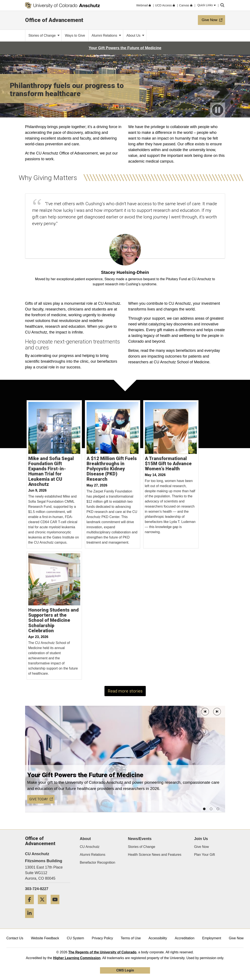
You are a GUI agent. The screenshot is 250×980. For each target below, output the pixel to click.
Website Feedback (45, 938)
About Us (135, 35)
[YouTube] (57, 906)
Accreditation (185, 938)
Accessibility (158, 938)
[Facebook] (31, 906)
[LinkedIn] (31, 920)
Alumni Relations (106, 35)
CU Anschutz (90, 847)
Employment (212, 938)
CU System (75, 938)
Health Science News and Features (155, 855)
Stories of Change (44, 35)
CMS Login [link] (125, 970)
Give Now (201, 847)
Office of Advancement (54, 20)
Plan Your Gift (204, 855)
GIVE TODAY (41, 799)
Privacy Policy (102, 938)
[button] (205, 712)
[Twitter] (44, 906)
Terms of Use (131, 938)
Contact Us (15, 938)
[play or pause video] (218, 110)
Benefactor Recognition (97, 862)
